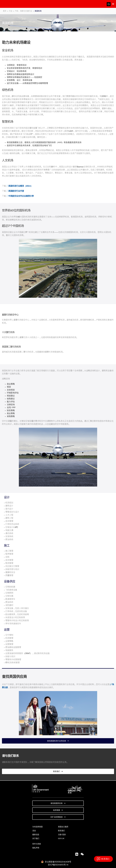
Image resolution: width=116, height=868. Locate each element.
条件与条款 (37, 844)
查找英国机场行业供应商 (57, 741)
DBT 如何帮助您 (57, 817)
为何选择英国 (37, 827)
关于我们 (36, 839)
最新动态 (36, 835)
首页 (5, 11)
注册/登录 (62, 835)
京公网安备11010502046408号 (58, 862)
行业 (11, 11)
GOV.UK (61, 839)
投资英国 (57, 810)
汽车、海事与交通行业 (23, 11)
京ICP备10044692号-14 (58, 865)
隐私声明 (36, 848)
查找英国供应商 (57, 803)
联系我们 (57, 772)
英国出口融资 (63, 827)
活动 (34, 831)
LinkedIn (75, 854)
